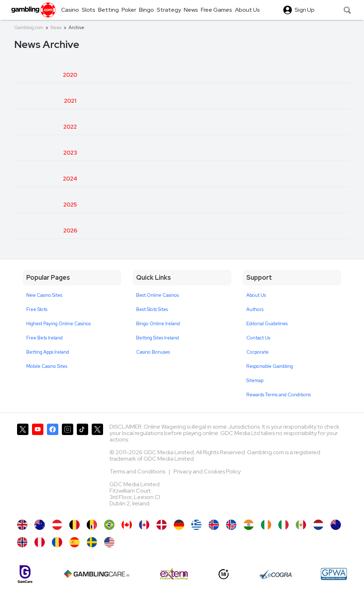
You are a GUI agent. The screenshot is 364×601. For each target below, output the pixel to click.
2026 (70, 230)
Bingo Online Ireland (158, 324)
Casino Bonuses (153, 352)
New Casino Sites (44, 295)
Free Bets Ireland (44, 338)
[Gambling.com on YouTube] (38, 468)
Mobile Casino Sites (47, 366)
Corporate (258, 352)
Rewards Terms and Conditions (279, 395)
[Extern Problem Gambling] (174, 574)
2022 (70, 127)
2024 (70, 179)
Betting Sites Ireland (157, 338)
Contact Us (258, 338)
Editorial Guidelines (267, 324)
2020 (70, 75)
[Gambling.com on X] (23, 468)
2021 (70, 101)
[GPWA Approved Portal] (334, 574)
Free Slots (37, 309)
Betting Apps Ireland (48, 352)
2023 (70, 153)
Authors (255, 309)
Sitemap (255, 380)
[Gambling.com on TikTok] (82, 468)
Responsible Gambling (270, 366)
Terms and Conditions (138, 471)
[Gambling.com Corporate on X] (97, 468)
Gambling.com (29, 28)
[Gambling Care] (97, 574)
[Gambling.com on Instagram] (68, 468)
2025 (70, 205)
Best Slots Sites (152, 309)
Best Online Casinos (157, 295)
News (56, 28)
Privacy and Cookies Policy (207, 471)
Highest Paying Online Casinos (58, 324)
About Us (256, 295)
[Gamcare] (25, 574)
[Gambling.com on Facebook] (53, 468)
